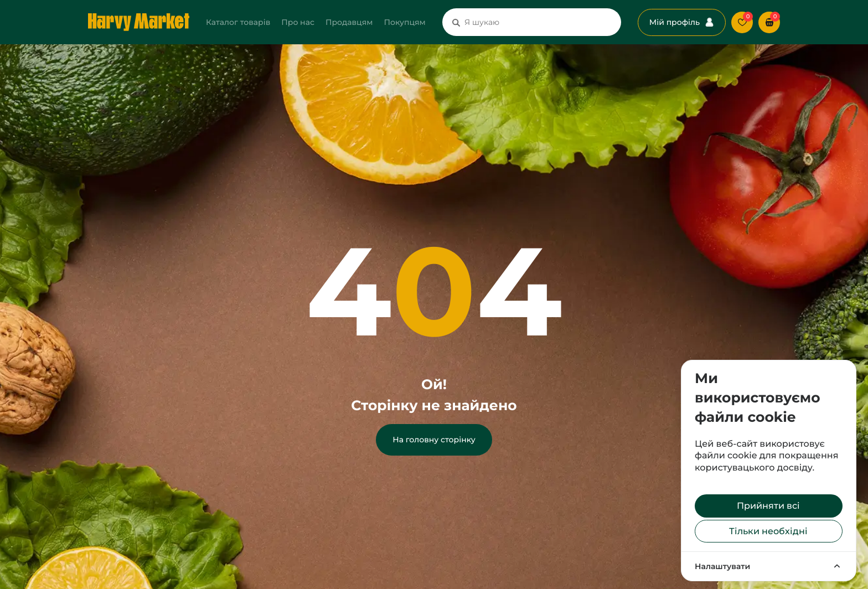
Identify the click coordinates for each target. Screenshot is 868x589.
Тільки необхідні (768, 531)
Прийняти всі (768, 506)
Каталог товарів (238, 22)
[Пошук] (456, 22)
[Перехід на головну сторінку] (139, 22)
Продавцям (349, 22)
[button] (769, 22)
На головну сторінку (434, 440)
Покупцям (404, 22)
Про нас (298, 22)
